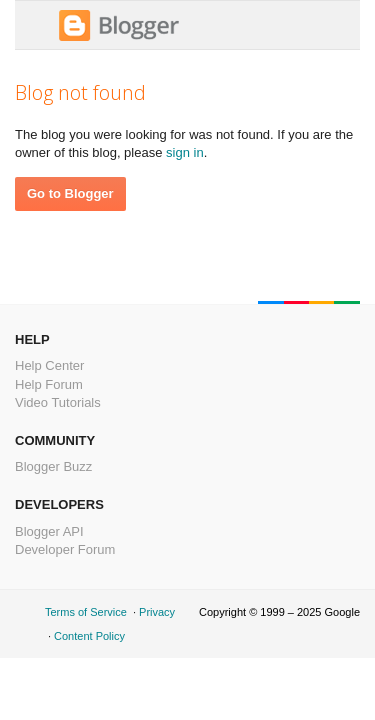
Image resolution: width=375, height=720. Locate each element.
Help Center (49, 365)
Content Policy (89, 636)
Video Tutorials (58, 402)
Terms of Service (86, 612)
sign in (185, 152)
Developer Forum (65, 549)
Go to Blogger (70, 193)
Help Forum (49, 384)
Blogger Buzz (53, 466)
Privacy (157, 612)
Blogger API (49, 531)
